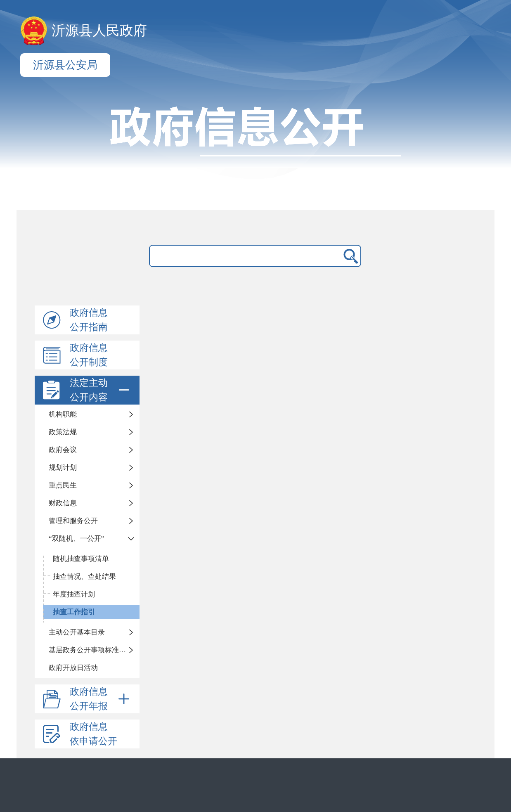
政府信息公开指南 (89, 320)
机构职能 (63, 414)
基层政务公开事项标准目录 (91, 650)
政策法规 (63, 432)
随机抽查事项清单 (81, 559)
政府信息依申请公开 (93, 734)
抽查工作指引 (74, 612)
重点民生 (63, 485)
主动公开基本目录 (77, 632)
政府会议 (63, 450)
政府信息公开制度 (89, 355)
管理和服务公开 (73, 521)
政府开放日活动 (73, 668)
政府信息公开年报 (101, 699)
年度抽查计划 (74, 594)
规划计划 (63, 468)
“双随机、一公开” (76, 539)
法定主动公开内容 (101, 390)
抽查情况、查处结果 (84, 576)
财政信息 (63, 503)
